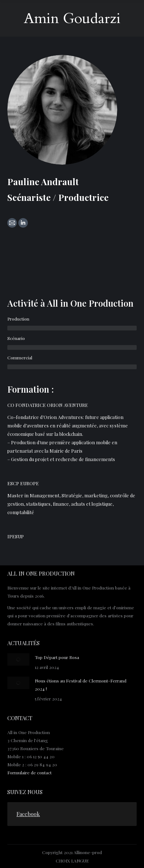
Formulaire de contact (29, 772)
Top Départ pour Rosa (57, 657)
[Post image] (18, 659)
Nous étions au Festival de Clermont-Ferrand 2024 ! (81, 685)
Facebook (28, 814)
